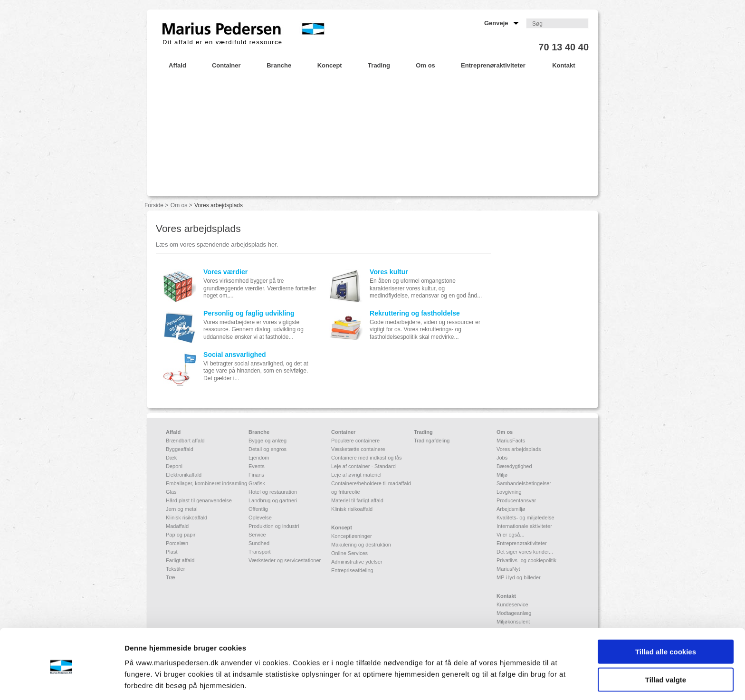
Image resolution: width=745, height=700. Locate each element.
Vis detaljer (494, 681)
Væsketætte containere (358, 449)
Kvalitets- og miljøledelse (525, 518)
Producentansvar (516, 500)
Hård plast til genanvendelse (199, 500)
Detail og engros (267, 449)
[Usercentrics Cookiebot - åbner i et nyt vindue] (62, 681)
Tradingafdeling (432, 441)
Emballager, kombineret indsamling (206, 483)
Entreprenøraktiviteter (522, 543)
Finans (256, 475)
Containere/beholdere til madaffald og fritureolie (371, 488)
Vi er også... (511, 535)
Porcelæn (177, 543)
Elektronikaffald (184, 475)
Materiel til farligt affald (357, 500)
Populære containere (355, 441)
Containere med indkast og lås (367, 458)
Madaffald (177, 526)
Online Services (349, 553)
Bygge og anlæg (267, 441)
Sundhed (259, 543)
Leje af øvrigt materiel (356, 475)
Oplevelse (260, 518)
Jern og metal (182, 509)
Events (257, 466)
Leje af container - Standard (363, 466)
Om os (179, 205)
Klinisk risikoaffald (186, 518)
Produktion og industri (274, 526)
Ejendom (259, 458)
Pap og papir (181, 535)
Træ (171, 577)
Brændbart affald (185, 441)
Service (257, 535)
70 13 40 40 (564, 47)
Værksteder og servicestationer (285, 560)
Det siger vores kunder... (525, 552)
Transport (260, 552)
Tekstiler (175, 569)
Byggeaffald (180, 449)
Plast (172, 552)
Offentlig (258, 509)
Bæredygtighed (514, 466)
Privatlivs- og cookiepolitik (526, 560)
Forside (154, 205)
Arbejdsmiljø (511, 509)
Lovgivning (509, 492)
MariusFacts (511, 441)
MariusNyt (508, 569)
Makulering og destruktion (361, 545)
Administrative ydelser (357, 562)
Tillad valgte (666, 645)
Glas (171, 492)
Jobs (502, 458)
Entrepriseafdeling (352, 570)
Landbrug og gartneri (273, 500)
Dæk (171, 458)
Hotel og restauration (273, 492)
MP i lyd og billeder (519, 577)
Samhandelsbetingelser (524, 483)
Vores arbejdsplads (519, 449)
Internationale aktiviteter (524, 526)
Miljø (502, 475)
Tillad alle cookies (666, 617)
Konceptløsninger (352, 536)
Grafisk (257, 483)
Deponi (174, 466)
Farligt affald (180, 560)
